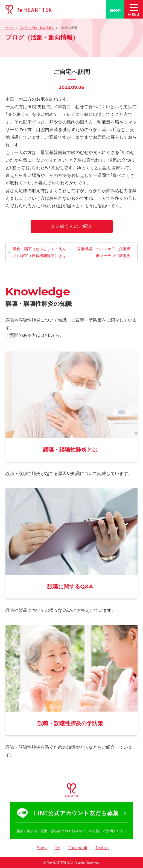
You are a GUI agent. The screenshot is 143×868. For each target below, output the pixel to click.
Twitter (102, 848)
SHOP (115, 10)
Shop (42, 848)
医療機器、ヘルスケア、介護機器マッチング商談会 (104, 252)
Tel (58, 848)
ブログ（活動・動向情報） (37, 28)
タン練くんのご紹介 (71, 226)
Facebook (78, 848)
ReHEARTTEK (58, 862)
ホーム (10, 28)
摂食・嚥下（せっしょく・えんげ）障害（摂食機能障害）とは (39, 252)
